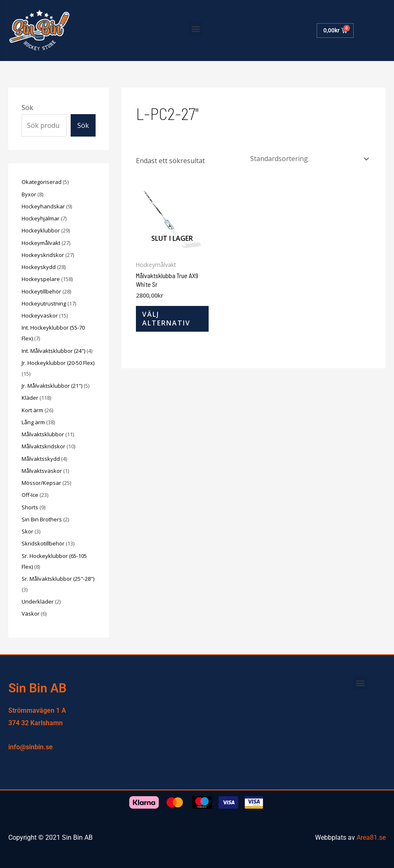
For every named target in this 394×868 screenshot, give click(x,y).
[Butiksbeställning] (308, 159)
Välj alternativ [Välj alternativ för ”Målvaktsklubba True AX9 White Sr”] (166, 319)
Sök (27, 108)
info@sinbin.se (31, 747)
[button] (196, 28)
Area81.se (371, 837)
